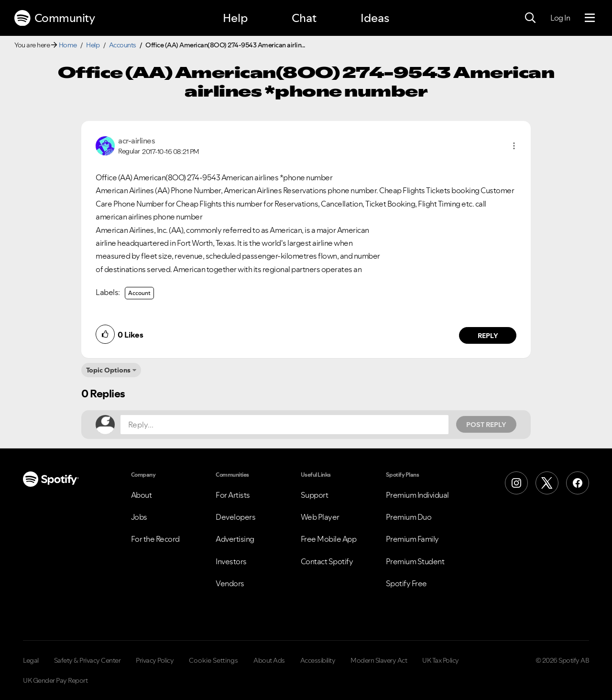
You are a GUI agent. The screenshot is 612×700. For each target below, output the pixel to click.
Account (139, 293)
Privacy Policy (155, 660)
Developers (235, 517)
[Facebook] (578, 483)
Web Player (320, 517)
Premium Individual (417, 495)
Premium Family (412, 539)
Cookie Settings (213, 660)
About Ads (269, 660)
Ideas (375, 18)
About (142, 495)
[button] (514, 146)
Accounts (123, 45)
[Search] (530, 18)
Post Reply (486, 425)
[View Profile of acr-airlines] (137, 141)
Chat (304, 18)
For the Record (155, 539)
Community (55, 18)
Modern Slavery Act (379, 660)
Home (68, 45)
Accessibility (318, 660)
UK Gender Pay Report (55, 680)
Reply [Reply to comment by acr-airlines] (488, 336)
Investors (231, 561)
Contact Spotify (327, 561)
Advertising (235, 539)
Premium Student (415, 561)
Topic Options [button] (108, 370)
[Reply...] (284, 425)
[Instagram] (516, 483)
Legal (31, 660)
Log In (560, 18)
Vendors (230, 583)
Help (235, 18)
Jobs (139, 517)
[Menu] (590, 18)
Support (315, 495)
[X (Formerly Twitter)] (547, 483)
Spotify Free (406, 583)
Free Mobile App (329, 539)
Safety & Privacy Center (87, 660)
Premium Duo (409, 517)
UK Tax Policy (441, 660)
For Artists (233, 495)
